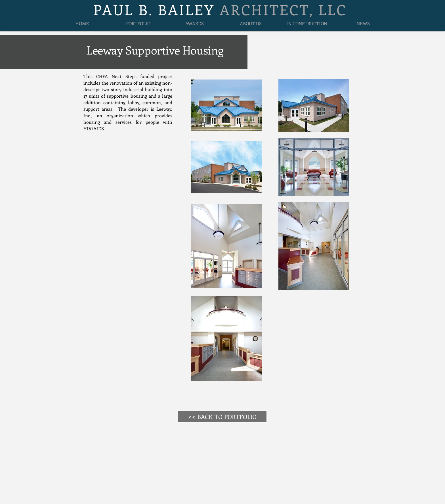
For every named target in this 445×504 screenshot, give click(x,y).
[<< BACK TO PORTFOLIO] (222, 417)
